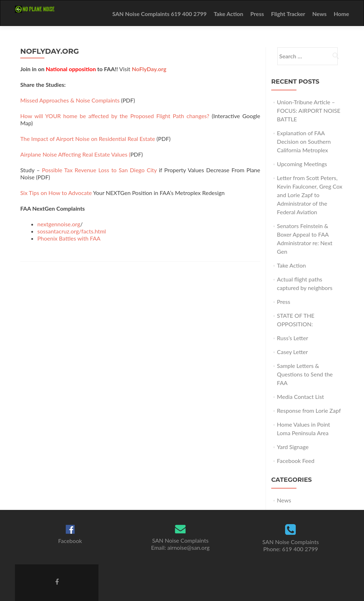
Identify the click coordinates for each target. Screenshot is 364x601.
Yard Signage (293, 447)
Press (257, 14)
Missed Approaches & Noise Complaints (71, 100)
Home (341, 14)
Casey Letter (292, 352)
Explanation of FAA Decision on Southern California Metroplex (304, 141)
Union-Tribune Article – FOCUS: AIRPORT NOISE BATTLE (309, 110)
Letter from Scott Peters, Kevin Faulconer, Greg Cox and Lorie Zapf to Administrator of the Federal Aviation (310, 195)
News (319, 14)
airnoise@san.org (189, 547)
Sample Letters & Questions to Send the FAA (305, 374)
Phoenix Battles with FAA (69, 238)
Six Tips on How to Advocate (56, 193)
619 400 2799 (300, 549)
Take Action (228, 14)
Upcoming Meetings (302, 164)
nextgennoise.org (59, 224)
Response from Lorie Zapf (309, 410)
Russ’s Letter (293, 338)
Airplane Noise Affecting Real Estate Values (74, 154)
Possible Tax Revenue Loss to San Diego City (99, 170)
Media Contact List (300, 397)
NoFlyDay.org (149, 69)
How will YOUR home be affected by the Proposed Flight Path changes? (115, 116)
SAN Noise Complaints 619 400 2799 (159, 14)
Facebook (70, 541)
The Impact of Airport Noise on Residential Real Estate (88, 139)
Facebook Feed (296, 461)
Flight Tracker (288, 14)
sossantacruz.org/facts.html (72, 231)
